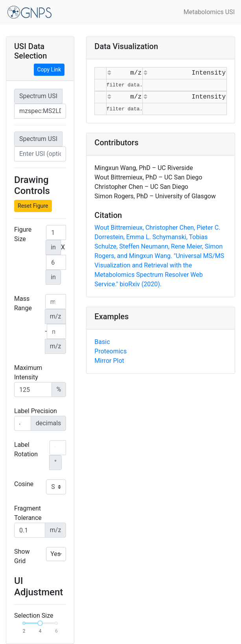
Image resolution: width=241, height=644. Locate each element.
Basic (102, 342)
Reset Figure (33, 206)
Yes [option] (55, 554)
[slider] (40, 623)
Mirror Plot (109, 361)
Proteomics (110, 351)
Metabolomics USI (209, 12)
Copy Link (49, 70)
